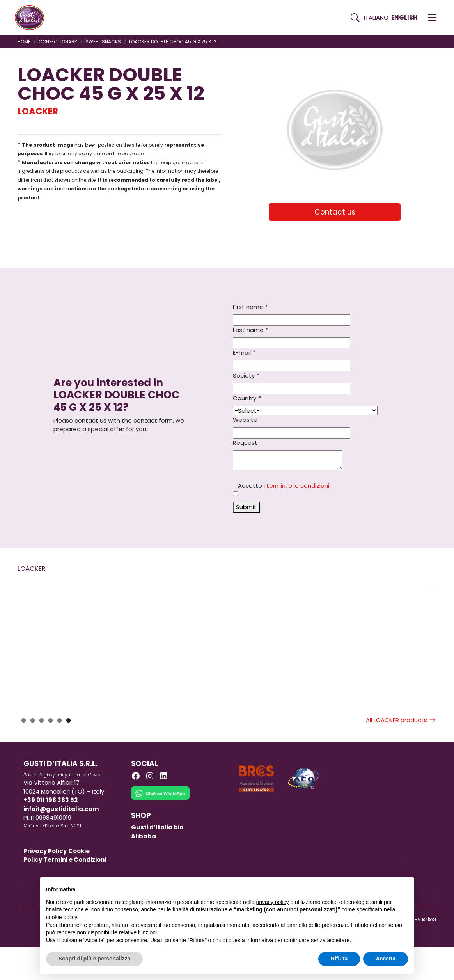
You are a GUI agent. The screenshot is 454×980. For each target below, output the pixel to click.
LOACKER (38, 111)
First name (250, 307)
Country (247, 398)
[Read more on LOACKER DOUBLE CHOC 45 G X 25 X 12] (273, 638)
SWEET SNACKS (103, 42)
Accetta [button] (386, 959)
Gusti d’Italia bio (157, 860)
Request (245, 443)
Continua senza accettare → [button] (372, 887)
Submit (246, 507)
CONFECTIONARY (58, 42)
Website (245, 420)
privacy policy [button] (273, 902)
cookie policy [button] (61, 917)
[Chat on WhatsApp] (160, 831)
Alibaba (144, 869)
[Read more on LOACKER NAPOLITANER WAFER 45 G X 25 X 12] (376, 638)
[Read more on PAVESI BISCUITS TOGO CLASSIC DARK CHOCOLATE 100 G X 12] (169, 638)
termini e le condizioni (298, 486)
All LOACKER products (401, 753)
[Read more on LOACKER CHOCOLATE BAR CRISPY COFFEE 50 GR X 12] (66, 638)
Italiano (376, 17)
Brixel (429, 952)
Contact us (335, 212)
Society (246, 375)
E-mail (244, 352)
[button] (432, 18)
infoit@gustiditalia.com (61, 842)
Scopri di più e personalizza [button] (94, 959)
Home (24, 42)
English (404, 17)
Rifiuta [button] (339, 959)
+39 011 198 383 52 (51, 833)
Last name (250, 330)
